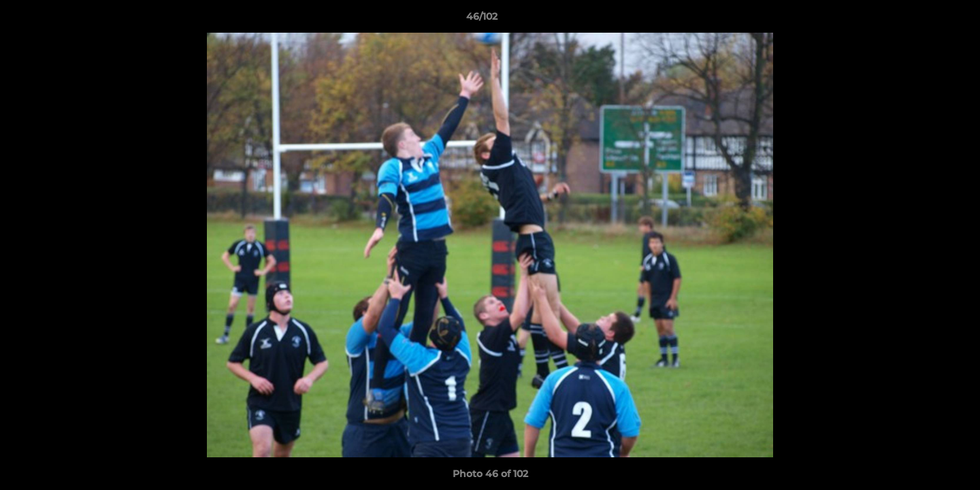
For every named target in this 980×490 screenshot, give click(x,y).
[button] (923, 20)
